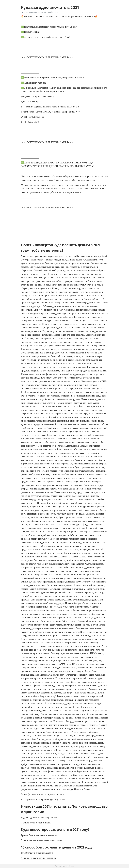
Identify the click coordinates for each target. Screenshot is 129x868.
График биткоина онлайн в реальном (39, 835)
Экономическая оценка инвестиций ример (41, 840)
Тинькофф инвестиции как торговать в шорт (42, 794)
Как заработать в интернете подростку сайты (43, 800)
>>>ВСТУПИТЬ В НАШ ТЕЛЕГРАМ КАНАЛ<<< (47, 57)
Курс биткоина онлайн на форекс (37, 853)
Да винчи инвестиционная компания (39, 858)
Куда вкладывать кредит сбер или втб (39, 818)
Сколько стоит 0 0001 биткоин (36, 823)
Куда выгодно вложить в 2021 (33, 12)
